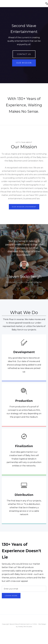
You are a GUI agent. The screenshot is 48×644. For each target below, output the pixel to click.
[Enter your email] (24, 589)
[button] (47, 4)
